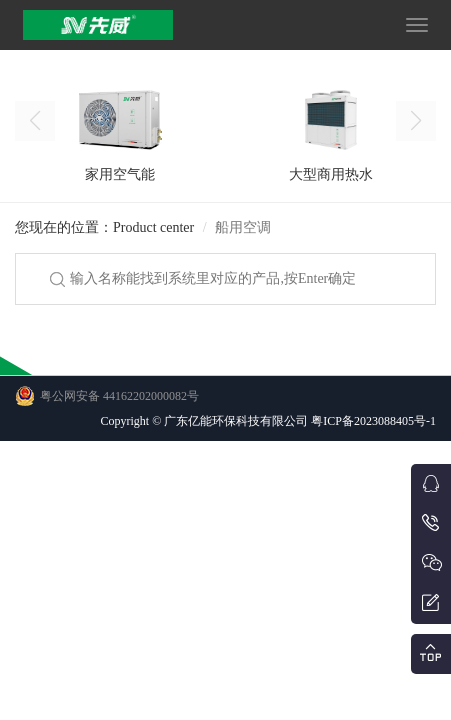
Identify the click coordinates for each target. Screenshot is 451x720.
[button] (416, 121)
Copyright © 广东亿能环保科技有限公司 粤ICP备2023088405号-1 (268, 421)
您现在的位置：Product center (104, 227)
